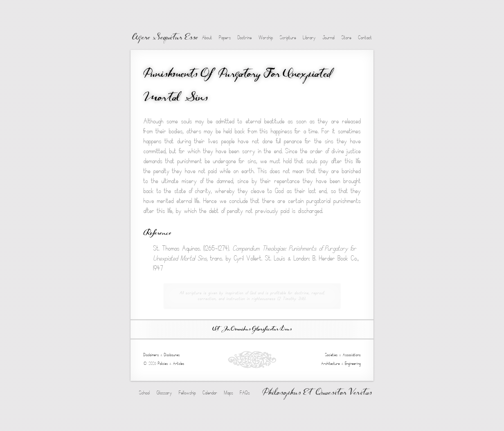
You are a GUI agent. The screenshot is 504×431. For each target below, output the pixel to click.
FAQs (245, 393)
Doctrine (245, 38)
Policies (163, 364)
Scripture (288, 38)
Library (309, 38)
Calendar (210, 393)
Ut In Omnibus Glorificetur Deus (252, 329)
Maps (229, 393)
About (207, 38)
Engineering (353, 364)
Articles (179, 364)
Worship (266, 38)
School (144, 393)
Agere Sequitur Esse (165, 38)
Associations (352, 355)
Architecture (330, 364)
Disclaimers (151, 355)
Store (346, 38)
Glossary (164, 393)
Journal (328, 38)
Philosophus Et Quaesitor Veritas (317, 393)
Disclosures (172, 355)
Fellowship (187, 393)
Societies (331, 355)
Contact (365, 38)
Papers (225, 38)
